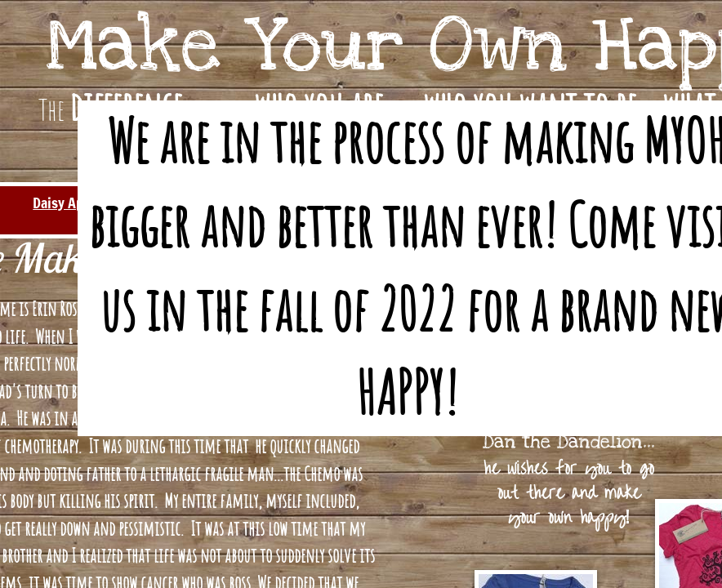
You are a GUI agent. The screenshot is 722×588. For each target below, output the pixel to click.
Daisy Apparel (73, 203)
